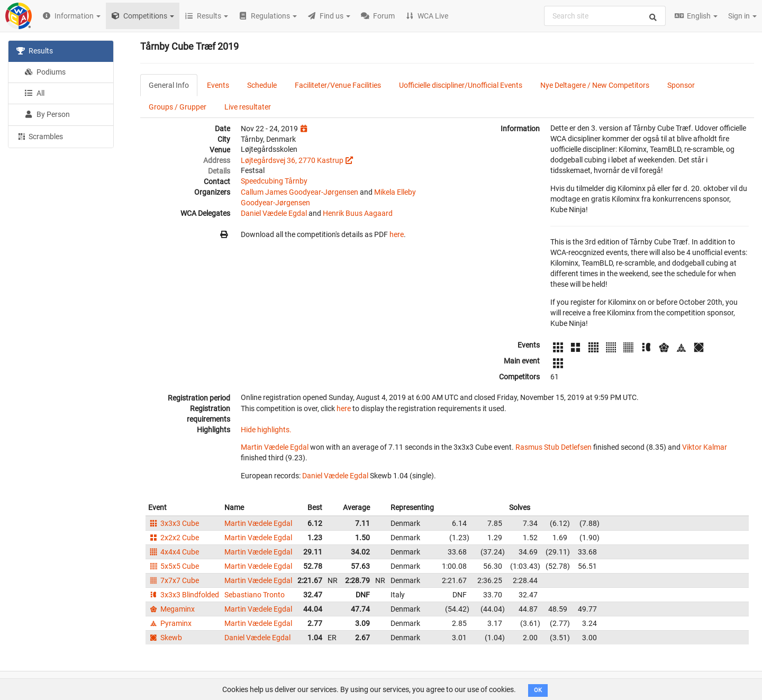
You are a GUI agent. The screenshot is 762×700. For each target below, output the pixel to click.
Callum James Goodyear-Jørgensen (300, 192)
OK (538, 690)
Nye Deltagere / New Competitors (595, 85)
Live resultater (248, 107)
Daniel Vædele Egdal (274, 213)
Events (218, 85)
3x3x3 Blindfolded (184, 595)
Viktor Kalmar (705, 447)
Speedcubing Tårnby (274, 181)
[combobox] (605, 16)
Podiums (45, 72)
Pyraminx (170, 623)
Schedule (262, 85)
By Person (47, 114)
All (34, 93)
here (397, 234)
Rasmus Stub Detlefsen (554, 447)
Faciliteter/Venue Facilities (338, 85)
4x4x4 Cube (174, 552)
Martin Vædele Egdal (275, 447)
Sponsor (681, 85)
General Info (169, 85)
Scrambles (40, 136)
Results (35, 51)
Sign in (742, 16)
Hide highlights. (266, 430)
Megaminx (171, 609)
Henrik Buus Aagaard (358, 213)
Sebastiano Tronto (255, 595)
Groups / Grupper (178, 107)
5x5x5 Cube (174, 566)
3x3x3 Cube (174, 523)
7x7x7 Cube (174, 580)
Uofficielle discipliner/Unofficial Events (461, 85)
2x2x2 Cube (174, 538)
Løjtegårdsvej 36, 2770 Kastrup (292, 160)
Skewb (165, 638)
